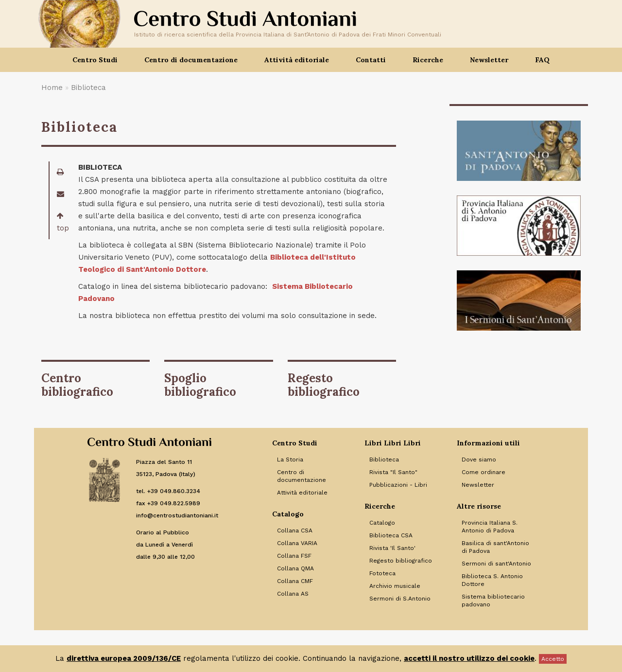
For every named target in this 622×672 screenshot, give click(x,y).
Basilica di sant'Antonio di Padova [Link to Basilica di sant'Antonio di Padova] (495, 547)
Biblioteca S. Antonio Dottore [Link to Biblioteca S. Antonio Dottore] (492, 580)
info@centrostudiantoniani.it (177, 515)
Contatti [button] (371, 60)
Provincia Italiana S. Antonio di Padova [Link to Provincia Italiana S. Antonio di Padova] (490, 527)
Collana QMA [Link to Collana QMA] (295, 568)
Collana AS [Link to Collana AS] (293, 594)
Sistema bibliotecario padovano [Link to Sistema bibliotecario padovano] (493, 601)
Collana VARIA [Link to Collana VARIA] (297, 543)
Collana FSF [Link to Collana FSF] (294, 556)
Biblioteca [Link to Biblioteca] (384, 460)
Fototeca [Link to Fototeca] (382, 573)
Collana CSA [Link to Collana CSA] (295, 531)
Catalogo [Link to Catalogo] (382, 523)
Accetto (553, 659)
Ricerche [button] (428, 60)
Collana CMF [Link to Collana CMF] (295, 581)
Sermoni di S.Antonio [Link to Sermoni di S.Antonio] (400, 599)
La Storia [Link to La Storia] (290, 460)
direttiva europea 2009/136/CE (124, 658)
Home (52, 88)
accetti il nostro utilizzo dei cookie (469, 658)
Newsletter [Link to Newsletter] (478, 485)
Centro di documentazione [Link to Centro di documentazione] (302, 476)
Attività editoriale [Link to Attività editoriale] (302, 493)
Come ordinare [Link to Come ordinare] (484, 472)
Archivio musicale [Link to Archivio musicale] (395, 586)
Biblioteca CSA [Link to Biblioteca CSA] (391, 535)
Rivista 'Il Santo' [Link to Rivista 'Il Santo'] (392, 548)
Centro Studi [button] (95, 60)
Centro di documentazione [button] (191, 60)
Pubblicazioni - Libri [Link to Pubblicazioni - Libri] (398, 485)
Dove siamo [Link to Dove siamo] (479, 460)
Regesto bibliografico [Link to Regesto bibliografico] (401, 561)
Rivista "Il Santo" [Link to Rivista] (393, 472)
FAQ (542, 60)
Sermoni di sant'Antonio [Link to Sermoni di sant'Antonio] (496, 564)
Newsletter (489, 60)
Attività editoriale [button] (297, 60)
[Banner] (519, 151)
